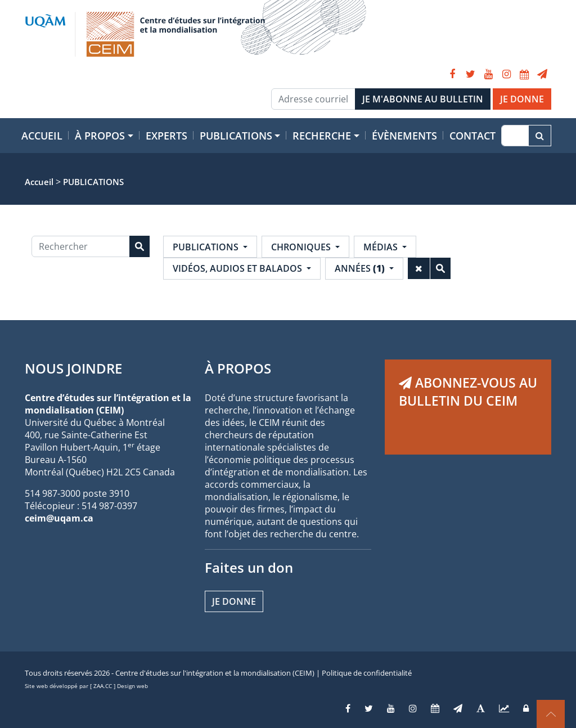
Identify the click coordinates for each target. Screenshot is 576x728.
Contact (472, 136)
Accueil (42, 136)
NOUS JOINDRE (73, 368)
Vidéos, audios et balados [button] (238, 268)
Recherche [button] (322, 136)
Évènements (404, 136)
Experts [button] (166, 136)
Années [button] (361, 268)
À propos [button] (100, 136)
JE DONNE (522, 99)
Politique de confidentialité (367, 673)
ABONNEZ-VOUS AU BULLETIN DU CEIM (468, 392)
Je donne (234, 601)
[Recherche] (515, 136)
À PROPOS (238, 368)
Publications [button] (236, 136)
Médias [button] (382, 247)
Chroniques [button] (302, 247)
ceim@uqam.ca (59, 518)
